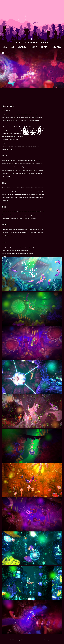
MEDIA (33, 47)
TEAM (44, 47)
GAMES (22, 47)
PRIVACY (56, 47)
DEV (5, 47)
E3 (12, 47)
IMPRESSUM (12, 640)
